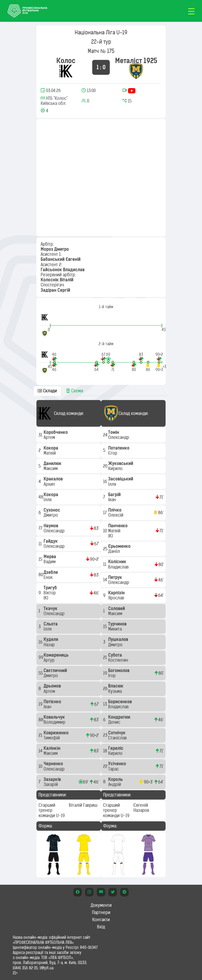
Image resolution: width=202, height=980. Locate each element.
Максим (51, 468)
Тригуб (51, 588)
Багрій (115, 495)
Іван (48, 707)
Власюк (116, 686)
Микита (115, 629)
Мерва (50, 557)
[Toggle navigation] (191, 11)
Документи (101, 905)
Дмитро (51, 515)
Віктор (50, 593)
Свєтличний (56, 670)
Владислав (119, 567)
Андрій (115, 784)
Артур (50, 660)
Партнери (101, 912)
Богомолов (119, 670)
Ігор (112, 676)
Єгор (113, 453)
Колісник (118, 562)
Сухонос (52, 510)
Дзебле (51, 572)
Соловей (117, 608)
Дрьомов (53, 686)
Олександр (55, 531)
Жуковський (121, 463)
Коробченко (56, 432)
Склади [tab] (47, 391)
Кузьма (115, 691)
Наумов (51, 526)
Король (116, 779)
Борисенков (121, 702)
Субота (116, 655)
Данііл (115, 551)
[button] (54, 358)
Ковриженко (57, 733)
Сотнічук (117, 733)
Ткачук (51, 608)
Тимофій (52, 738)
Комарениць (57, 655)
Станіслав (118, 738)
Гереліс (116, 748)
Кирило (116, 468)
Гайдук (51, 541)
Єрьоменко (120, 546)
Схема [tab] (74, 391)
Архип (50, 484)
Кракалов (54, 479)
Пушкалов (119, 639)
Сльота (51, 624)
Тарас (114, 769)
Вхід (101, 927)
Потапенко (119, 448)
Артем (50, 437)
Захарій (51, 784)
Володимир (55, 722)
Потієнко (53, 702)
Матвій (50, 453)
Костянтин (119, 660)
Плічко (115, 510)
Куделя (51, 639)
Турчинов (118, 624)
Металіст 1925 (136, 61)
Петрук (116, 577)
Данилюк (53, 463)
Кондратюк (120, 717)
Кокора (51, 448)
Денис (115, 722)
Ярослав (117, 598)
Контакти (101, 920)
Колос (66, 61)
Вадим (50, 562)
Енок (49, 577)
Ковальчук (55, 717)
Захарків (53, 779)
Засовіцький (121, 479)
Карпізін (117, 593)
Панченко (118, 526)
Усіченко (118, 764)
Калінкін (52, 748)
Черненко (54, 764)
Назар (50, 645)
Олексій (116, 515)
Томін (114, 432)
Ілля (48, 500)
